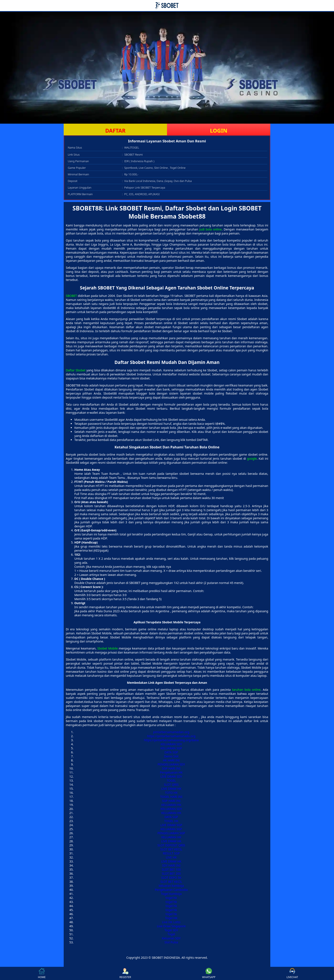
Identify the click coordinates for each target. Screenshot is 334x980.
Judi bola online (210, 229)
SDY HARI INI (171, 865)
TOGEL (171, 780)
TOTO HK (171, 793)
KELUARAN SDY (171, 744)
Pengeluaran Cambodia (171, 890)
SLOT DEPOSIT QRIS (171, 845)
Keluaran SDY (171, 938)
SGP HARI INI (171, 768)
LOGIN (219, 130)
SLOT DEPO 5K (171, 878)
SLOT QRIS (171, 785)
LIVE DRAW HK (171, 789)
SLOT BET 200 (171, 873)
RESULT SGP (171, 853)
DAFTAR (115, 130)
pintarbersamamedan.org (171, 732)
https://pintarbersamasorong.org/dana (171, 740)
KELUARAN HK (171, 805)
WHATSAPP (209, 973)
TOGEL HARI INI (171, 797)
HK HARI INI (171, 760)
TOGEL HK (171, 821)
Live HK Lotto (171, 922)
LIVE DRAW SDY (171, 776)
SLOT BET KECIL (171, 849)
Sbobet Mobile (108, 648)
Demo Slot (171, 756)
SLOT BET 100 (171, 869)
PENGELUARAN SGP (171, 833)
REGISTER (125, 973)
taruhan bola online (246, 690)
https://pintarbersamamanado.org (171, 736)
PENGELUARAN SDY (171, 764)
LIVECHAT (292, 973)
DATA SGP (171, 752)
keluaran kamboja (171, 886)
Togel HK (171, 918)
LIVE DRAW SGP (171, 825)
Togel (171, 934)
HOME (42, 973)
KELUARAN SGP (171, 748)
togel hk (171, 898)
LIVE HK (171, 857)
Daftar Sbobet (76, 370)
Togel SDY (171, 930)
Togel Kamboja (171, 894)
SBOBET (71, 296)
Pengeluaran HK (171, 772)
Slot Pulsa (171, 942)
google (252, 459)
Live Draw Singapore (171, 926)
